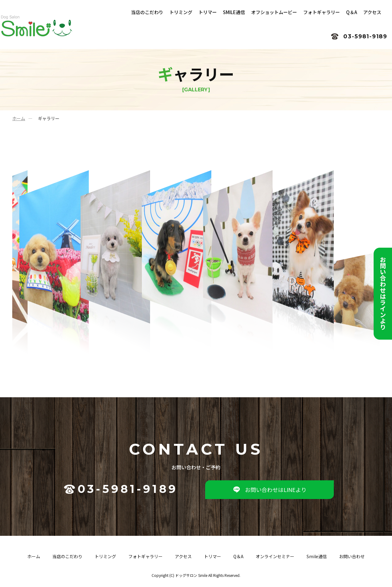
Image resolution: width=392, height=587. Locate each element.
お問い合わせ (352, 557)
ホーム (19, 118)
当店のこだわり (67, 557)
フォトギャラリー (145, 557)
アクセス (183, 557)
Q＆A (238, 557)
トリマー (213, 557)
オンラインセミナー (275, 557)
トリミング (105, 557)
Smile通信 (317, 557)
